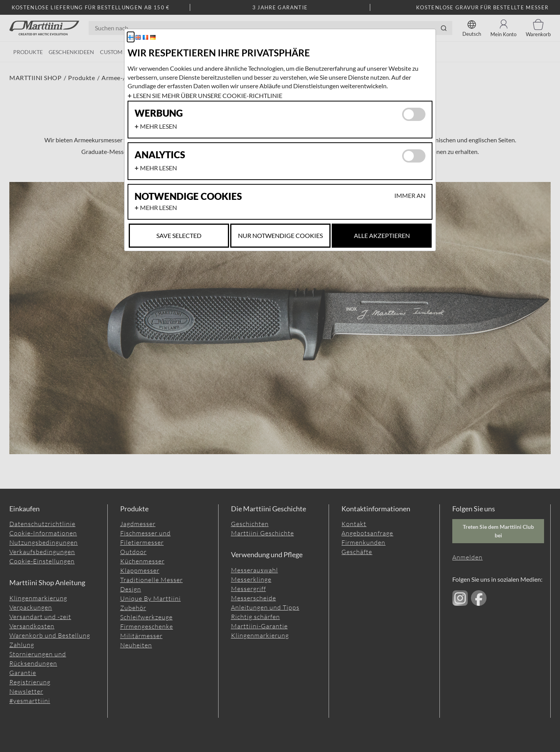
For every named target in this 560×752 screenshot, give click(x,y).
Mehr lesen (158, 126)
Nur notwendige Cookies (280, 235)
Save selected (179, 235)
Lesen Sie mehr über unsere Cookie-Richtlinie (208, 95)
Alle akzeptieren (382, 235)
